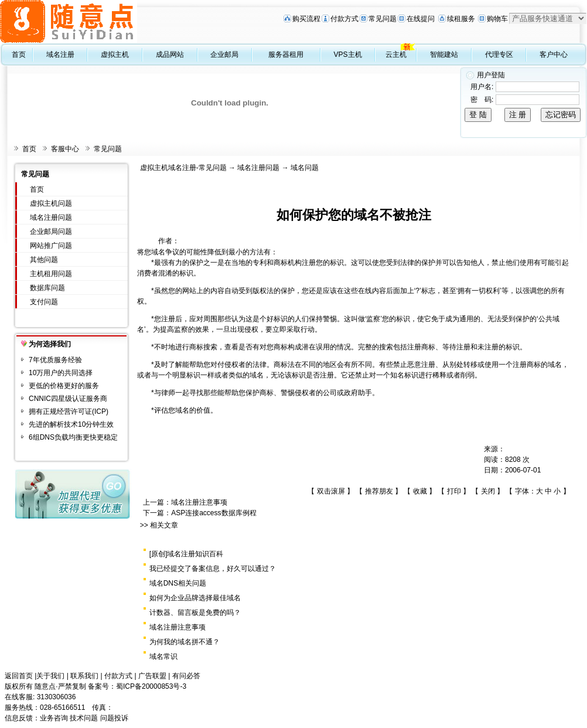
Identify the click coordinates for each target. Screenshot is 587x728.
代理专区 (499, 55)
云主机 (396, 55)
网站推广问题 (51, 246)
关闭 (488, 491)
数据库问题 (47, 288)
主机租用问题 (51, 274)
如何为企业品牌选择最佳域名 (195, 598)
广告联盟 (152, 676)
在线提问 (421, 19)
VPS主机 (348, 55)
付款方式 (344, 19)
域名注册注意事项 (199, 502)
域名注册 (60, 55)
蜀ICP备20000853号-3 (151, 686)
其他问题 (44, 260)
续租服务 (461, 19)
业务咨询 (54, 718)
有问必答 (186, 676)
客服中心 (65, 149)
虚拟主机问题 (51, 203)
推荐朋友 (379, 491)
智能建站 (444, 55)
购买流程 (306, 19)
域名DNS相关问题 (178, 583)
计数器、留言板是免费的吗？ (195, 613)
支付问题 (44, 302)
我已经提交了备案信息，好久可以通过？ (213, 569)
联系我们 (84, 676)
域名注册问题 (51, 217)
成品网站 (170, 55)
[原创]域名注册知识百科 (187, 554)
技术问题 (84, 718)
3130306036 (57, 697)
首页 (19, 55)
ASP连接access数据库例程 (214, 513)
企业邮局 (224, 55)
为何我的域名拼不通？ (185, 642)
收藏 (420, 491)
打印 (454, 491)
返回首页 (19, 676)
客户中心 (554, 55)
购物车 (497, 19)
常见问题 (383, 19)
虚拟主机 (115, 55)
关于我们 (50, 676)
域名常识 (163, 656)
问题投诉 (114, 718)
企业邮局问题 (51, 232)
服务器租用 (286, 55)
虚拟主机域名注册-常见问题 (183, 168)
